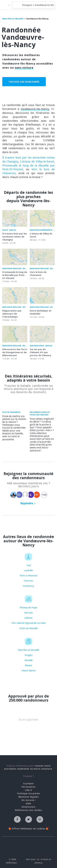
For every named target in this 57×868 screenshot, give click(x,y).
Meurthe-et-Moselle (29, 650)
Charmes (28, 581)
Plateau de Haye (28, 607)
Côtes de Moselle (28, 628)
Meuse (28, 665)
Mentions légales (29, 797)
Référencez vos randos (29, 810)
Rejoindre (27, 503)
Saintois (28, 618)
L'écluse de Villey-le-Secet (37, 161)
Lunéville (28, 570)
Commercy (29, 586)
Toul (29, 565)
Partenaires (28, 787)
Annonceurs (29, 807)
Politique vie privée (28, 793)
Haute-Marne (28, 670)
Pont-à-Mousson (29, 575)
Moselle (29, 660)
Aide (28, 803)
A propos (28, 783)
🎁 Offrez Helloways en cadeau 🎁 (28, 829)
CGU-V (28, 790)
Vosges (29, 655)
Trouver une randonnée (24, 82)
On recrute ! (28, 800)
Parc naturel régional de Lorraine (28, 623)
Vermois (28, 613)
